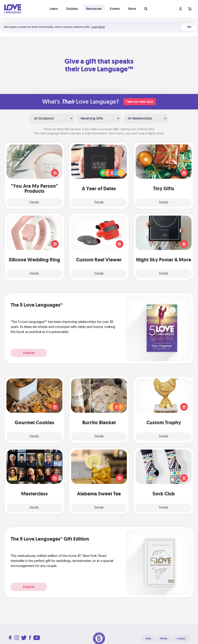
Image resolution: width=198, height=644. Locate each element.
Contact (181, 639)
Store (132, 9)
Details (34, 203)
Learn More (98, 27)
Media (164, 639)
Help (148, 639)
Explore (29, 353)
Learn (54, 9)
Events (115, 9)
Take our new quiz (140, 102)
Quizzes (72, 9)
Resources (94, 9)
